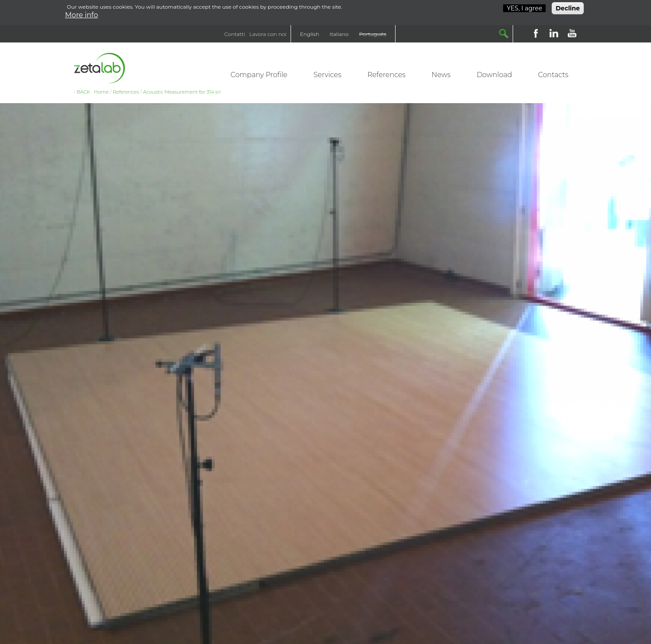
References (386, 75)
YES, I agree (524, 7)
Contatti (235, 34)
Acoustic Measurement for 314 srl (182, 92)
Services (327, 75)
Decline (568, 7)
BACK (83, 92)
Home (101, 92)
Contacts (553, 75)
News (441, 75)
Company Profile (259, 75)
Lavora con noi (268, 34)
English (309, 34)
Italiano (339, 34)
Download (494, 75)
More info (82, 14)
